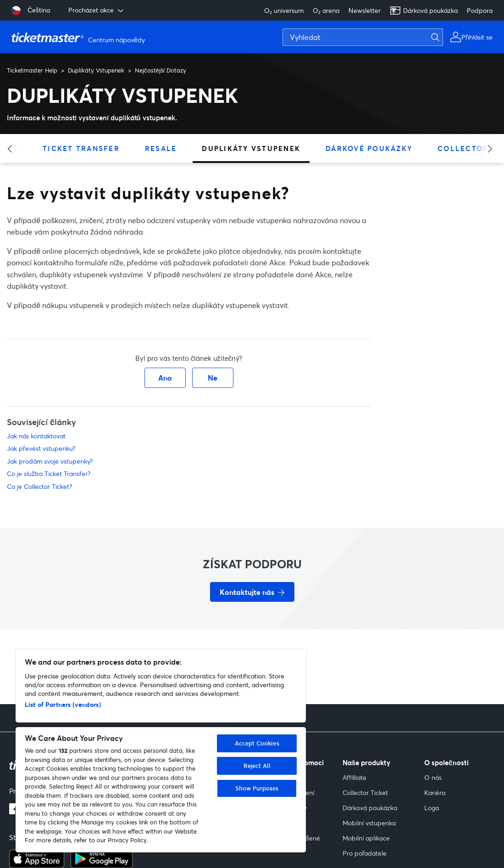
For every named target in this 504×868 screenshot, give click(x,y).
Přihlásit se (477, 37)
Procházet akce (97, 10)
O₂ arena (326, 10)
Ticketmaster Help (32, 70)
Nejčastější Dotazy (161, 70)
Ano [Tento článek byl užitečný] (165, 378)
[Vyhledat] (363, 37)
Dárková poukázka (424, 11)
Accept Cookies (257, 743)
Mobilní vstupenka (369, 823)
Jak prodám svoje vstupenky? (50, 461)
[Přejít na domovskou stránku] (79, 37)
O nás (433, 777)
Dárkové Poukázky (369, 148)
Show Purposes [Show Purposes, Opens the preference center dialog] (257, 788)
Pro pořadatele (365, 853)
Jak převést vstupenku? (41, 448)
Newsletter (365, 10)
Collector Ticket (365, 792)
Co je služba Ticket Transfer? (49, 473)
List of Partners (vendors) (63, 704)
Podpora (480, 10)
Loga (432, 808)
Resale (161, 148)
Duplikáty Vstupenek (96, 70)
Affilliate (354, 777)
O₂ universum (284, 10)
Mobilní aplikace (366, 838)
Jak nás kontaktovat (36, 436)
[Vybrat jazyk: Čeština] (31, 11)
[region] (161, 751)
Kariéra (435, 792)
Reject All (257, 766)
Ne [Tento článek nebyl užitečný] (213, 378)
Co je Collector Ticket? (39, 486)
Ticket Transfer (81, 148)
